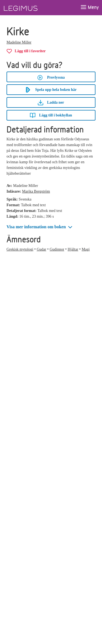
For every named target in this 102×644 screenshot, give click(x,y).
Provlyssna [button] (51, 78)
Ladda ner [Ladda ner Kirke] (51, 103)
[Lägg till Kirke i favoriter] (26, 51)
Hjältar (73, 249)
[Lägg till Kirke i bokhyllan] (51, 115)
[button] (40, 227)
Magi (86, 249)
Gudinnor (57, 249)
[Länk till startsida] (31, 8)
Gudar (41, 249)
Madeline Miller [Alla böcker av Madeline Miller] (19, 42)
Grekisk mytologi (20, 249)
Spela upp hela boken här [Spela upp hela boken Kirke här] (51, 90)
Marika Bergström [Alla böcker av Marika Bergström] (36, 191)
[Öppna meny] (89, 7)
